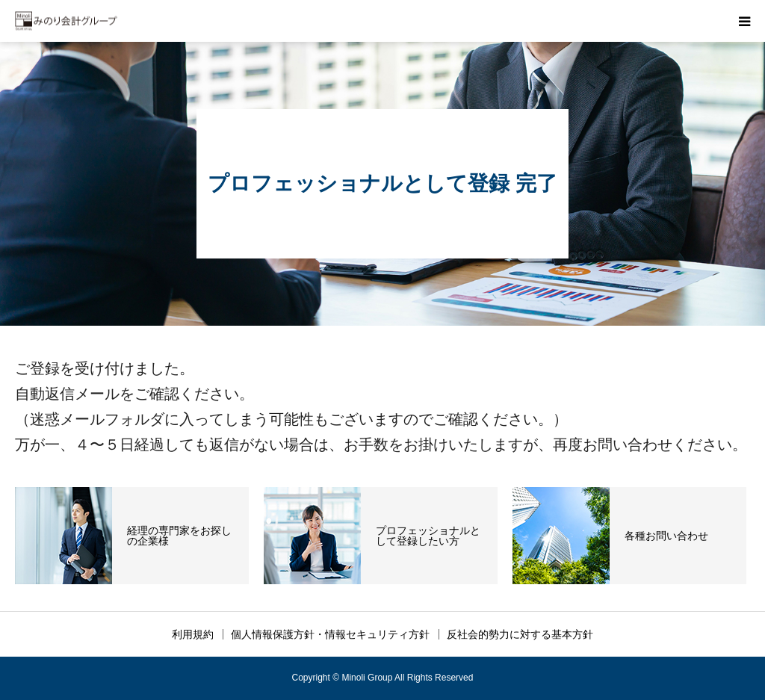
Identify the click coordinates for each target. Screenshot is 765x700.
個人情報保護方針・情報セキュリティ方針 (330, 634)
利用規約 (193, 634)
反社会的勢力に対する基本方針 (520, 634)
